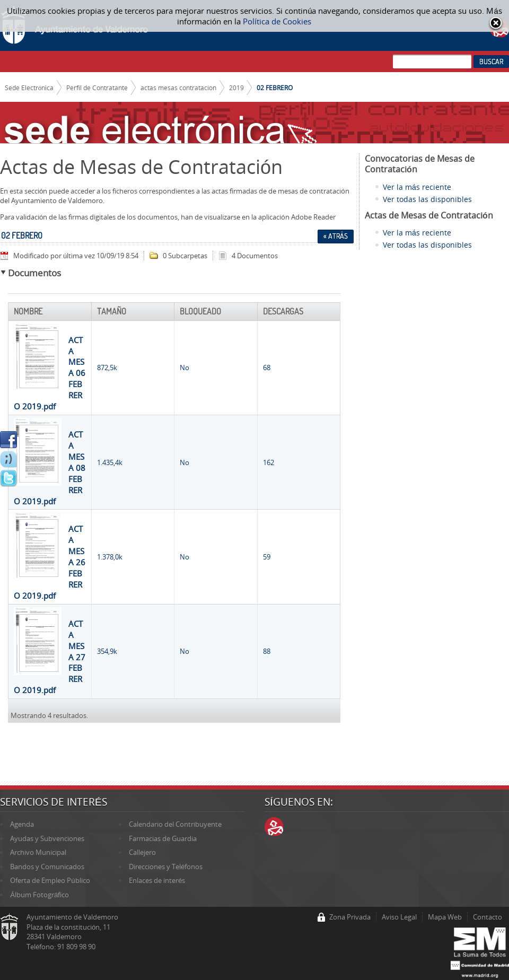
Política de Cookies (277, 21)
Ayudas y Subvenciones (47, 838)
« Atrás (336, 236)
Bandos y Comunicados (47, 867)
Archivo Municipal (38, 852)
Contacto (488, 917)
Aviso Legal (399, 917)
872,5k (107, 367)
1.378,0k (110, 557)
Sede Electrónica (29, 87)
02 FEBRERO (275, 87)
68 (267, 367)
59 (267, 557)
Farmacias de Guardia (163, 838)
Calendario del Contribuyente (175, 824)
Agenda (22, 824)
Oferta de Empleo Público (50, 880)
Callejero (142, 852)
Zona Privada (350, 917)
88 (267, 651)
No (185, 367)
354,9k (107, 651)
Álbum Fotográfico (40, 895)
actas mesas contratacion (178, 87)
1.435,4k (110, 462)
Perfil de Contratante (97, 87)
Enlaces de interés (157, 880)
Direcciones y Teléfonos (166, 867)
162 (269, 462)
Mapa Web (445, 917)
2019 (236, 87)
